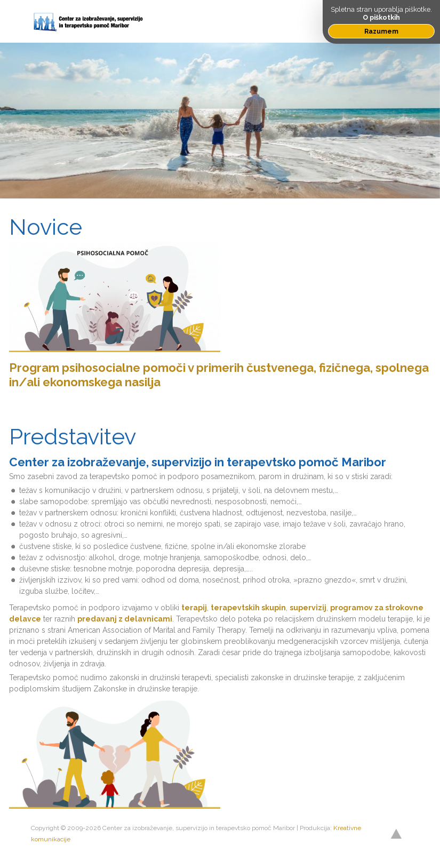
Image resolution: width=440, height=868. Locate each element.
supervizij (308, 608)
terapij (194, 608)
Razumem (381, 31)
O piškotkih (381, 17)
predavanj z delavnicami (125, 619)
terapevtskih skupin (248, 608)
